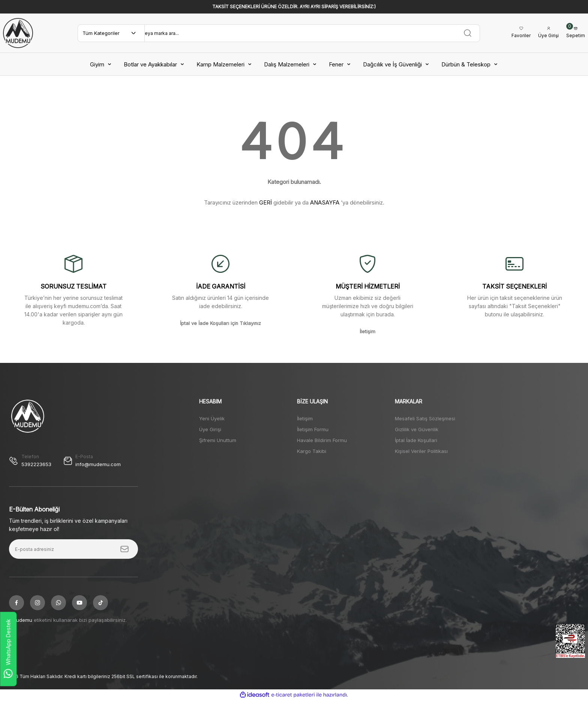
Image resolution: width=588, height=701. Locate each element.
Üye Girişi (210, 429)
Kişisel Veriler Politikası (421, 451)
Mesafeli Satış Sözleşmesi (425, 418)
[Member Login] (548, 33)
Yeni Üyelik (212, 418)
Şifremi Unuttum (218, 440)
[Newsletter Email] (73, 550)
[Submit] (124, 550)
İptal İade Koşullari (416, 440)
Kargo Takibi (312, 451)
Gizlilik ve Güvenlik (417, 429)
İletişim (305, 418)
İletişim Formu (313, 429)
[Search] (311, 33)
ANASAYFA (325, 202)
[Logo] (18, 33)
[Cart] (576, 33)
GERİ (265, 202)
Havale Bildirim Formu (322, 440)
